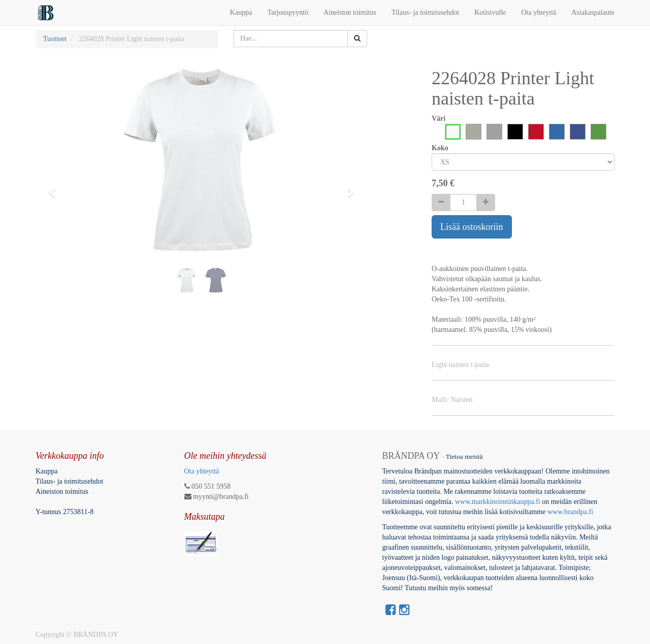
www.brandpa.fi (571, 512)
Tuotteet (55, 39)
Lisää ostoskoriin (472, 227)
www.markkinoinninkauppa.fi (498, 502)
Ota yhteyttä (202, 471)
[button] (55, 188)
